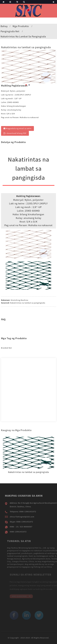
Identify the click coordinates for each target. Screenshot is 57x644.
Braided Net (6, 348)
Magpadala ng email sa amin (19, 128)
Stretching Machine (20, 300)
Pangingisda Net (10, 31)
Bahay (4, 26)
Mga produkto (21, 26)
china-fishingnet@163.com (26, 517)
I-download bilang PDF (16, 133)
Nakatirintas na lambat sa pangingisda (23, 36)
